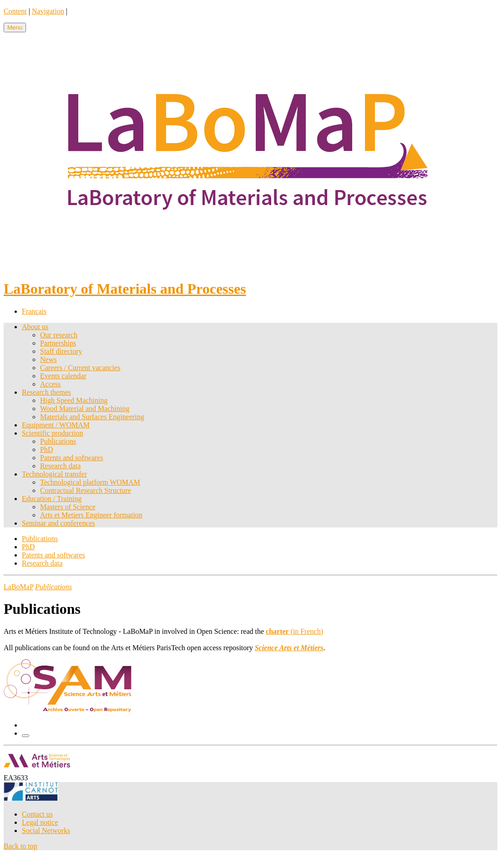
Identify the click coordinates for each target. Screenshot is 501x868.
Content (15, 11)
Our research (59, 335)
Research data (60, 466)
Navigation (48, 11)
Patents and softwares (72, 458)
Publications (58, 441)
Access (50, 384)
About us (35, 327)
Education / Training (52, 499)
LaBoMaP (18, 587)
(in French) (294, 631)
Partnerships (58, 343)
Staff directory (61, 351)
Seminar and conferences (58, 523)
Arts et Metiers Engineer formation (91, 515)
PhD (46, 449)
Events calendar (63, 376)
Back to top (20, 846)
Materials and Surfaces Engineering (92, 417)
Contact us (37, 814)
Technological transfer (54, 474)
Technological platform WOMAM (90, 482)
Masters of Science (68, 507)
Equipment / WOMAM (56, 425)
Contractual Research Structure (86, 490)
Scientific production (53, 433)
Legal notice (40, 822)
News (48, 359)
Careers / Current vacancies (80, 368)
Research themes (46, 392)
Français (34, 311)
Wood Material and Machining (85, 409)
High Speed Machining (74, 400)
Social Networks (46, 830)
